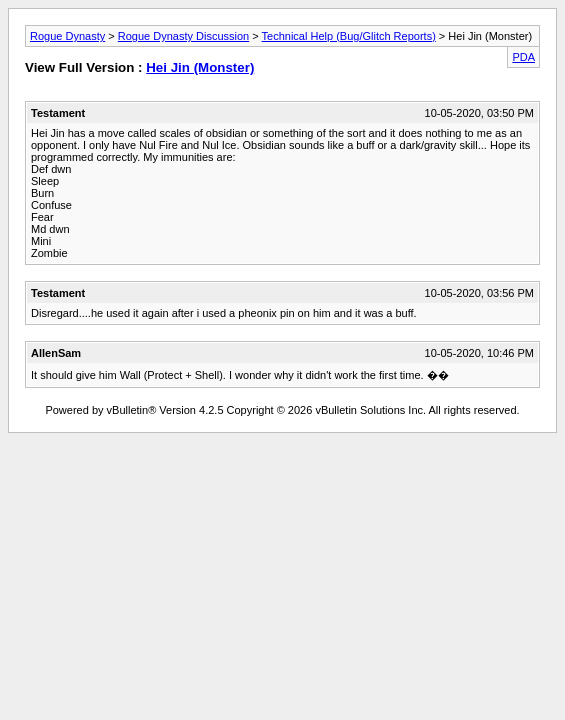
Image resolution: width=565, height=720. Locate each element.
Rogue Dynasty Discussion (183, 36)
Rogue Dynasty (67, 36)
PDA (523, 57)
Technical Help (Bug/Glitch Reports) (349, 36)
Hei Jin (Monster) (200, 67)
